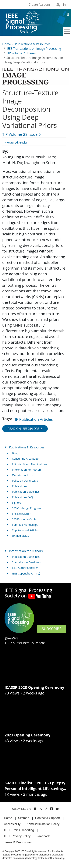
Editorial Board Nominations (30, 464)
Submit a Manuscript (25, 525)
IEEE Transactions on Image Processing (34, 49)
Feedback (43, 836)
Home (7, 44)
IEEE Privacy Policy (17, 836)
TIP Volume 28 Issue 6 (22, 53)
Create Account (39, 5)
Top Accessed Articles (25, 530)
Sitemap (24, 818)
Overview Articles (23, 475)
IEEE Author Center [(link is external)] (25, 568)
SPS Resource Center (25, 519)
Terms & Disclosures (18, 842)
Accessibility (12, 824)
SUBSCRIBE (52, 629)
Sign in (61, 5)
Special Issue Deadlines (26, 562)
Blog (15, 453)
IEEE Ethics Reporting (19, 830)
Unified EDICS (21, 536)
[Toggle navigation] (67, 32)
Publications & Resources (33, 44)
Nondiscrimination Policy (43, 824)
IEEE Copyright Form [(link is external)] (26, 573)
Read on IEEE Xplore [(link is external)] (25, 429)
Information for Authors (27, 470)
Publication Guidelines (26, 492)
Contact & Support (47, 818)
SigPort (16, 503)
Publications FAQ (23, 497)
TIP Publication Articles (33, 419)
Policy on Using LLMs (25, 481)
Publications (20, 486)
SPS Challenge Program (27, 508)
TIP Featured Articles (15, 142)
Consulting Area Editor (26, 459)
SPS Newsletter (21, 514)
